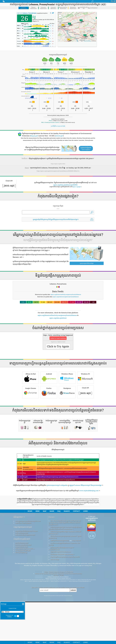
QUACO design (55, 629)
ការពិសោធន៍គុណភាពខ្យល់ (22, 602)
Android (49, 401)
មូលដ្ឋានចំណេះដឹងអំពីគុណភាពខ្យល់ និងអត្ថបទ (27, 601)
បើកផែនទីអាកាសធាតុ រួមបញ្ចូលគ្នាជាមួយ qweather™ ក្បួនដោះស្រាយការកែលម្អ (65, 606)
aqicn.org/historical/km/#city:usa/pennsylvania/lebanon (57, 315)
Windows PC (85, 401)
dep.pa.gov (34, 136)
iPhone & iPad (31, 401)
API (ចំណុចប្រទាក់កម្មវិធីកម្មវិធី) (23, 620)
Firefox (49, 415)
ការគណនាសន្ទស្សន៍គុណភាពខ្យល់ (23, 614)
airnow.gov (59, 136)
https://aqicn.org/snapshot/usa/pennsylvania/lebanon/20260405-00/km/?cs (58, 171)
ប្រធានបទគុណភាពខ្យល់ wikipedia (57, 555)
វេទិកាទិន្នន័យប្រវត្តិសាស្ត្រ (21, 622)
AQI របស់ (27, 13)
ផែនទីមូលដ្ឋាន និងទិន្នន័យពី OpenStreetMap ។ (62, 624)
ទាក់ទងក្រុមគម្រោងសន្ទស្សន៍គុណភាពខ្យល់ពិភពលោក (28, 591)
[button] (69, 40)
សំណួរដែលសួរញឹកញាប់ (22, 608)
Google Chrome (31, 415)
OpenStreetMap (87, 41)
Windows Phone (67, 401)
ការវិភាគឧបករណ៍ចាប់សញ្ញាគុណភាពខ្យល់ (25, 604)
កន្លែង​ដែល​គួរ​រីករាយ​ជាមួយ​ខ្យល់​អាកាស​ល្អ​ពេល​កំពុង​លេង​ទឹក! (65, 626)
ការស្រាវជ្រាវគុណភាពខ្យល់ (23, 596)
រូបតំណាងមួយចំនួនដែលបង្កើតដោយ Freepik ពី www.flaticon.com (61, 618)
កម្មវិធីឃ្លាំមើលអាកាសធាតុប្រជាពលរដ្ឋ (60, 610)
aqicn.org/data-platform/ (58, 318)
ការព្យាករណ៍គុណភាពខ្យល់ (22, 616)
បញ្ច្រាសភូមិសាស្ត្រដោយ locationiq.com (61, 621)
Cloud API (85, 415)
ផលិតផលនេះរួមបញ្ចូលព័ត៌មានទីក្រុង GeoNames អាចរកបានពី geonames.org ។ (65, 602)
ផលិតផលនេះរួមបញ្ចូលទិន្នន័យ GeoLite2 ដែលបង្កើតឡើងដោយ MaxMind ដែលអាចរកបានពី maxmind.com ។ (65, 598)
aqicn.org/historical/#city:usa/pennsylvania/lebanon (66, 294)
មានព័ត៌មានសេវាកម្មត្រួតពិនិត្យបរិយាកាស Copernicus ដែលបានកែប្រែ (64, 613)
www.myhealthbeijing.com (89, 560)
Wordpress (67, 415)
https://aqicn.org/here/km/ (58, 164)
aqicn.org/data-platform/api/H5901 (65, 185)
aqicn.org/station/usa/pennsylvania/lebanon (66, 297)
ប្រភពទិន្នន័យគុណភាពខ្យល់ (22, 612)
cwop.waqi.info (76, 610)
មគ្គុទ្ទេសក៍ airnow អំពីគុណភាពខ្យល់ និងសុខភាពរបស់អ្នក (85, 555)
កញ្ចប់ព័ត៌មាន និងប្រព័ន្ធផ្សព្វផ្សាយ (23, 592)
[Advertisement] (58, 334)
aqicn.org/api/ (77, 187)
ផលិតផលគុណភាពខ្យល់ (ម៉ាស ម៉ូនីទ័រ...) (25, 618)
